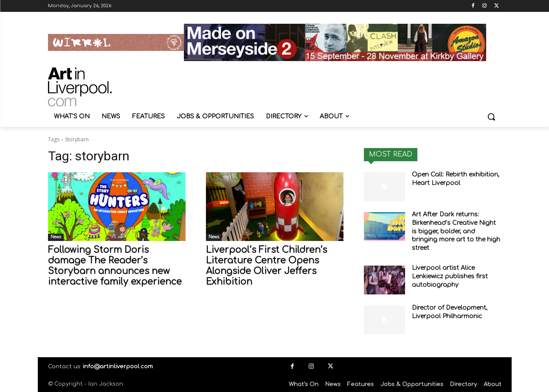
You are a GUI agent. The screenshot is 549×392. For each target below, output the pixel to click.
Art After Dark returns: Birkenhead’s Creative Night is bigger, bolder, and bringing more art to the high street (456, 231)
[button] (491, 117)
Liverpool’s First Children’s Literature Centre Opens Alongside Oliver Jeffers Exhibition (266, 266)
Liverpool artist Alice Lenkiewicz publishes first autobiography (450, 276)
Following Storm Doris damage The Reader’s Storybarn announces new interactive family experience (115, 266)
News (56, 237)
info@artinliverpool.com (118, 367)
